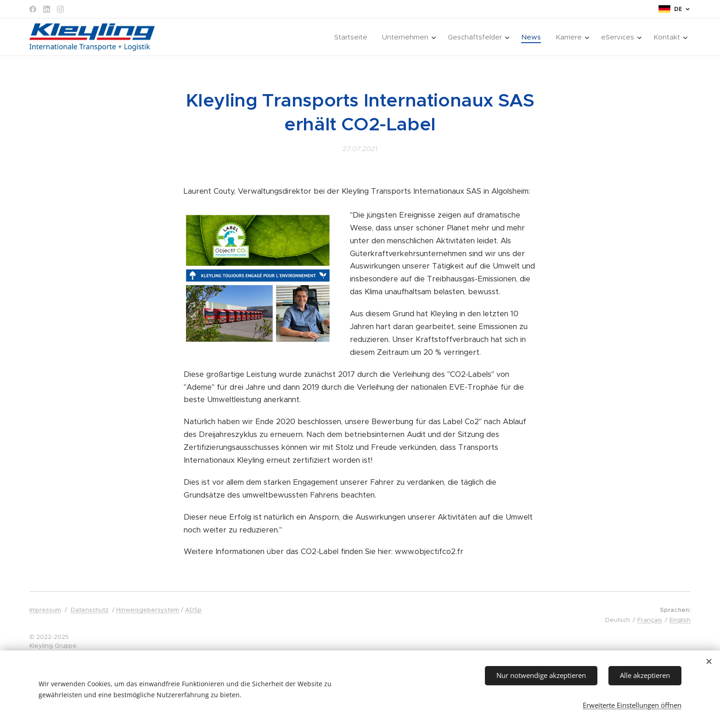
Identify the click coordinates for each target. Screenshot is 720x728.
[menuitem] (353, 37)
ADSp (193, 610)
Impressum (45, 610)
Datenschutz (90, 610)
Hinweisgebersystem (148, 610)
